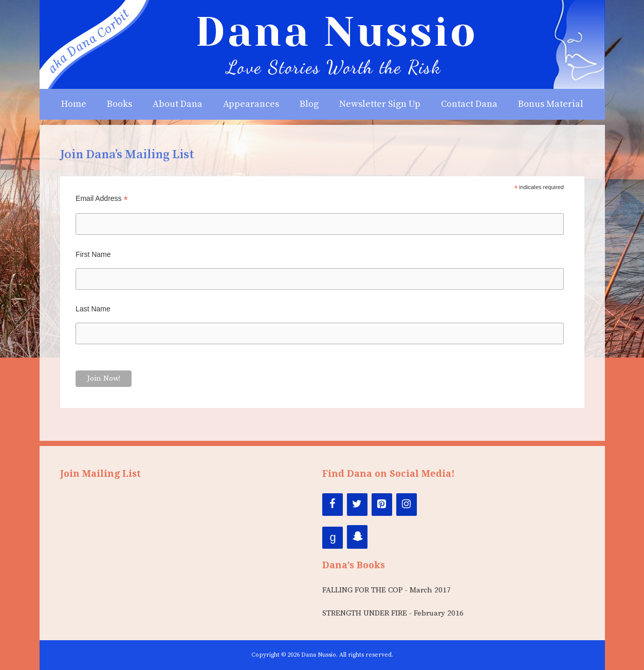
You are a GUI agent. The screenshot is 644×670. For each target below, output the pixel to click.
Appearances (251, 104)
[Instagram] (407, 505)
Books (119, 104)
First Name (93, 254)
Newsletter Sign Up (380, 104)
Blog (309, 104)
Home (74, 104)
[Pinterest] (382, 505)
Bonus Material (551, 104)
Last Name (93, 309)
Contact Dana (469, 104)
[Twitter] (357, 505)
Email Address (102, 199)
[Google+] (333, 538)
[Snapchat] (357, 537)
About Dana (178, 104)
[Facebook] (333, 505)
